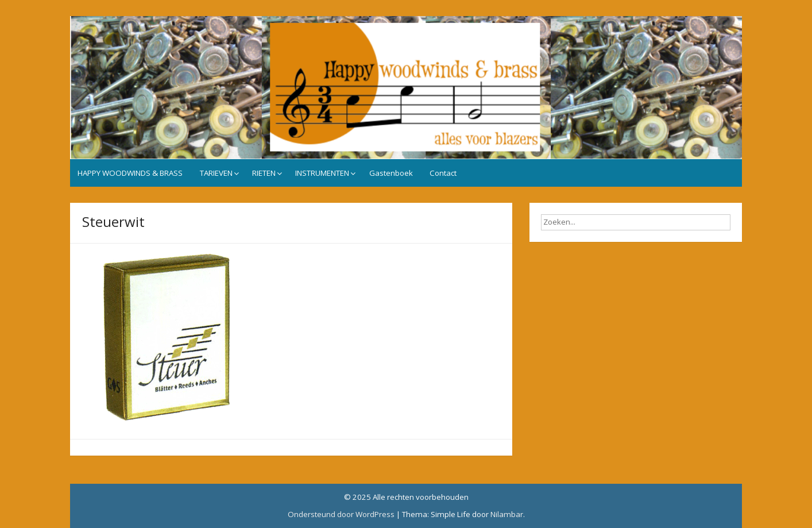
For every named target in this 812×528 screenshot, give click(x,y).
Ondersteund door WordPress (341, 514)
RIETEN (264, 173)
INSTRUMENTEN (322, 173)
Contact (443, 173)
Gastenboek (391, 173)
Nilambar (507, 514)
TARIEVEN (216, 173)
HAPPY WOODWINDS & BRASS (130, 173)
